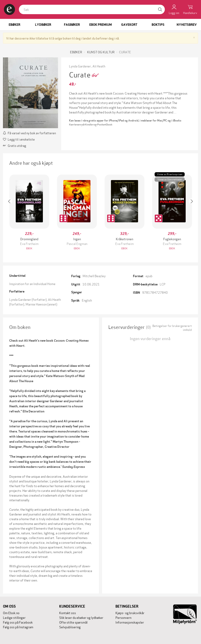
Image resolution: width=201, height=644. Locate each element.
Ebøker (14, 25)
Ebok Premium (100, 25)
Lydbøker (43, 25)
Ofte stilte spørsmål (73, 622)
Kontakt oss (68, 613)
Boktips (158, 25)
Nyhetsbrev (187, 25)
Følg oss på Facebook (18, 622)
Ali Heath (99, 66)
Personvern (123, 617)
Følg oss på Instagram (18, 627)
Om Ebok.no (11, 613)
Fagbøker (72, 25)
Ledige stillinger (14, 617)
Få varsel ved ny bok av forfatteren (29, 133)
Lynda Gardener (80, 66)
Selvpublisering (70, 627)
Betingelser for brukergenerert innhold (172, 328)
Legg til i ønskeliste (19, 139)
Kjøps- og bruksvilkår (130, 613)
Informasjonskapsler (130, 622)
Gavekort (129, 25)
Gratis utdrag (15, 145)
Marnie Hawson (36, 304)
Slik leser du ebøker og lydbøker (81, 617)
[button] (11, 213)
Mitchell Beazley (94, 276)
